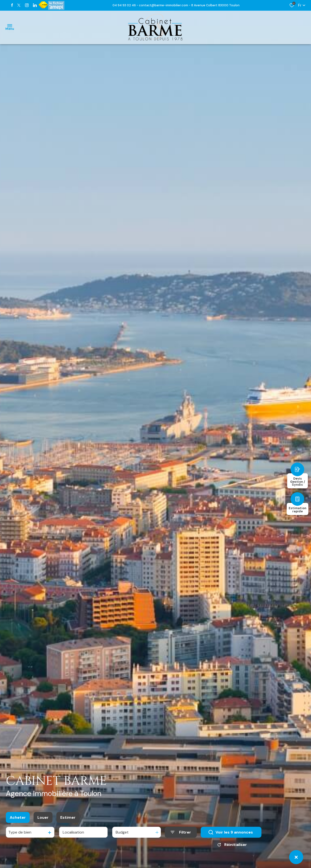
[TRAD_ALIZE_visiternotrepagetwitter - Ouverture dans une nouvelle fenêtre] (19, 5)
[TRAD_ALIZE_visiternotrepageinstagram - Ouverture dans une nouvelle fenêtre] (27, 5)
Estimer (68, 818)
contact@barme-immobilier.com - (165, 5)
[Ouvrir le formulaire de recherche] (181, 832)
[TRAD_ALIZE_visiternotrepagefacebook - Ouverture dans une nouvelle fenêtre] (12, 5)
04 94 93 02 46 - (126, 5)
